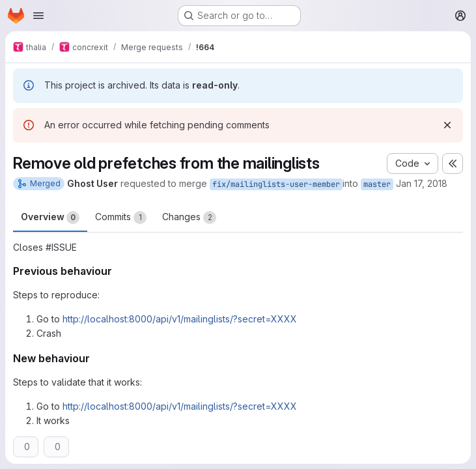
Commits (121, 218)
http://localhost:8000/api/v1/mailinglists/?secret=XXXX (180, 319)
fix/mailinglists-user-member (276, 184)
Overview (50, 218)
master (377, 184)
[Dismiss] (447, 125)
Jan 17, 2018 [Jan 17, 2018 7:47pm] (422, 183)
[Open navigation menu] (38, 16)
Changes (189, 218)
